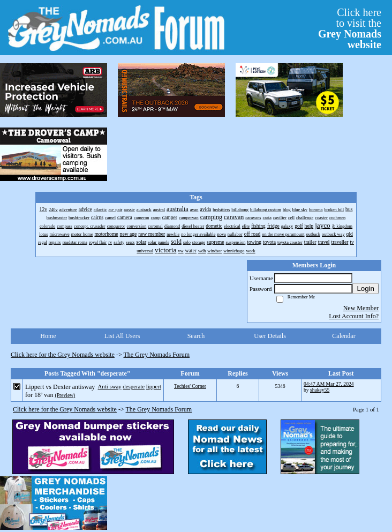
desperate (134, 386)
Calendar (344, 336)
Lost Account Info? (354, 316)
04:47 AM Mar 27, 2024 (329, 384)
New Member (361, 308)
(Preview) (65, 395)
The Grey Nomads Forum (157, 355)
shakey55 (320, 390)
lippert (154, 386)
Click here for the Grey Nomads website (63, 355)
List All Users (122, 336)
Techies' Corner (190, 386)
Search (196, 336)
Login (365, 289)
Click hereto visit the (350, 28)
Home (48, 336)
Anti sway (110, 386)
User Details (270, 336)
